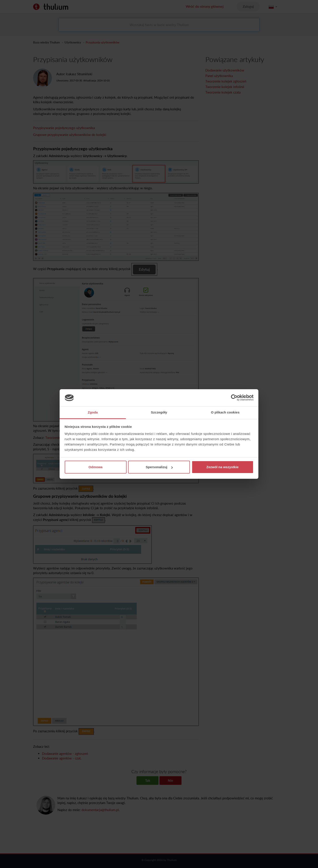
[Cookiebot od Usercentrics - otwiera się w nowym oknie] (234, 398)
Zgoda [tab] (93, 412)
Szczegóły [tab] (159, 412)
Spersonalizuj (159, 467)
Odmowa (96, 467)
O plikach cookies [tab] (225, 412)
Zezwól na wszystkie (223, 467)
